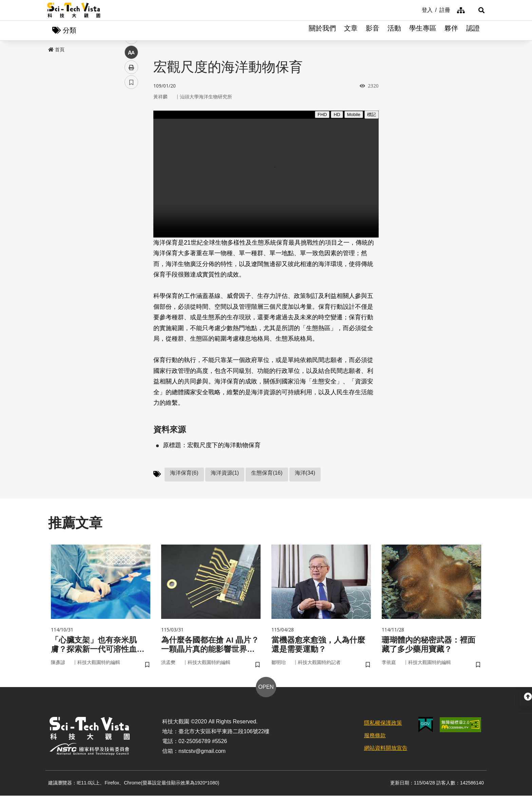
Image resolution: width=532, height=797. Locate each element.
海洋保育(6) (184, 473)
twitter (131, 145)
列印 (131, 189)
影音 (373, 31)
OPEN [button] (266, 689)
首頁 (56, 50)
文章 (351, 31)
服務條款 (375, 737)
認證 (473, 31)
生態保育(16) (267, 473)
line (129, 160)
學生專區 (423, 31)
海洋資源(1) (225, 473)
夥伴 (451, 31)
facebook (131, 130)
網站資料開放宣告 (386, 749)
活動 (394, 31)
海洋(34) (305, 473)
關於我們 (322, 31)
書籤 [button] (131, 204)
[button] (476, 10)
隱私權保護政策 (383, 725)
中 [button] (131, 175)
